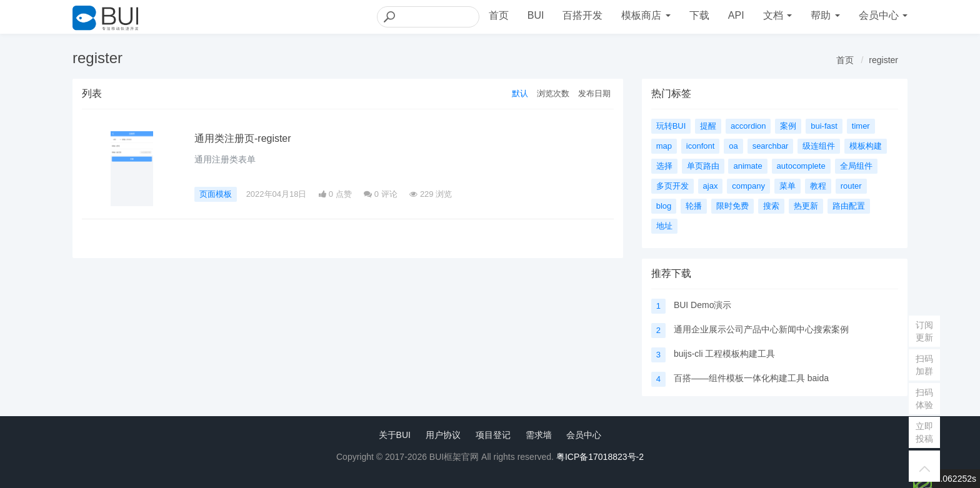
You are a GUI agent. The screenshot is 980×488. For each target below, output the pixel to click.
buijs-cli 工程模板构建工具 (725, 354)
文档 (777, 15)
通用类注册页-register (243, 138)
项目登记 (493, 435)
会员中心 (584, 435)
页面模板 (216, 194)
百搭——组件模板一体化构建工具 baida (751, 378)
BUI (536, 15)
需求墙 (539, 435)
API (736, 15)
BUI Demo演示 (703, 305)
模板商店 (646, 15)
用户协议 (443, 435)
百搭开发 (582, 15)
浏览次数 (553, 93)
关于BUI (395, 435)
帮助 (825, 15)
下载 (699, 15)
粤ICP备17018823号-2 (600, 457)
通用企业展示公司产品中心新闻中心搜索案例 (761, 329)
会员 (883, 15)
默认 (520, 93)
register (883, 60)
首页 (499, 15)
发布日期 (594, 93)
